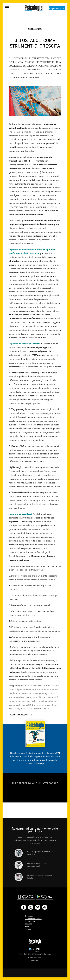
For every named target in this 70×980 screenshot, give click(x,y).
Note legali (35, 961)
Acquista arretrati (57, 8)
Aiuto (27, 926)
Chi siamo (29, 916)
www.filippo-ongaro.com (21, 715)
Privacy (28, 929)
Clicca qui (39, 763)
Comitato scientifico (33, 919)
